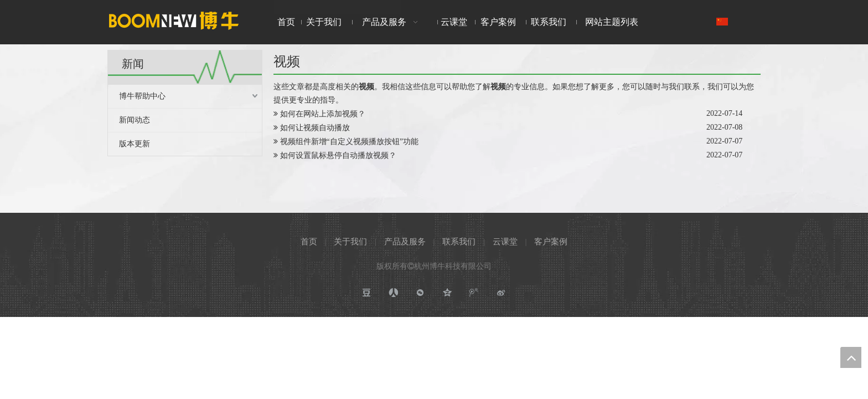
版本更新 (135, 144)
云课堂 (505, 242)
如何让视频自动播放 (315, 128)
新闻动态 (135, 120)
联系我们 (459, 242)
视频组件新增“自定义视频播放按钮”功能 (349, 142)
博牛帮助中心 (142, 96)
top (851, 357)
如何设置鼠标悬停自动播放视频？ (338, 155)
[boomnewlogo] (174, 21)
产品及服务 (405, 242)
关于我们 (350, 242)
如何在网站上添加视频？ (323, 114)
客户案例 (551, 242)
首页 (309, 242)
